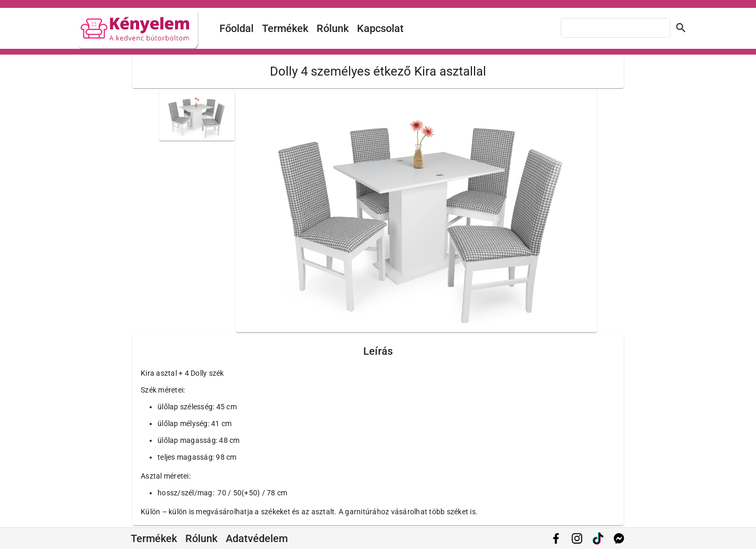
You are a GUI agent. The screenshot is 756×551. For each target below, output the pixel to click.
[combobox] (616, 28)
